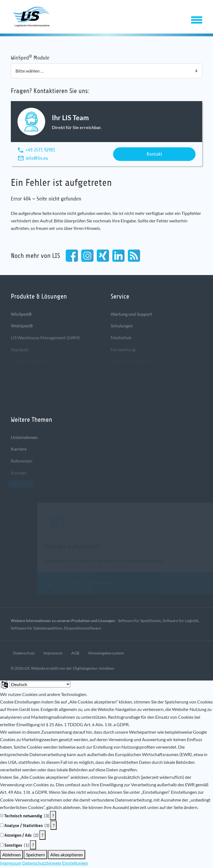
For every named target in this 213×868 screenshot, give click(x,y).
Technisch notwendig (23, 817)
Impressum (11, 864)
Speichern (35, 856)
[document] (106, 752)
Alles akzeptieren (67, 856)
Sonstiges (13, 846)
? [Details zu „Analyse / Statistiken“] (54, 827)
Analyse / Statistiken (24, 827)
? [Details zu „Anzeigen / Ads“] (42, 836)
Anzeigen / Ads (18, 837)
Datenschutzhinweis (42, 864)
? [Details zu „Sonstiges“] (33, 846)
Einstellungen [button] (75, 864)
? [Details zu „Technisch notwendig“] (53, 817)
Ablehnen (12, 856)
